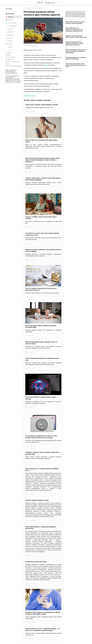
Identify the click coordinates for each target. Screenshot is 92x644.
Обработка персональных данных (12, 63)
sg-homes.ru (11, 32)
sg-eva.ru (10, 29)
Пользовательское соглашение (14, 66)
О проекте (8, 55)
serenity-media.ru (12, 26)
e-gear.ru (10, 38)
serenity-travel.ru (12, 23)
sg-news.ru (11, 17)
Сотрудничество (10, 59)
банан (46, 65)
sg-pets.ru (10, 44)
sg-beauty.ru (11, 35)
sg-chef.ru (10, 20)
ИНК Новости (46, 3)
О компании (9, 53)
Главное (9, 9)
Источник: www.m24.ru (29, 96)
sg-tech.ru (10, 47)
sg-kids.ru (10, 41)
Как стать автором (10, 57)
